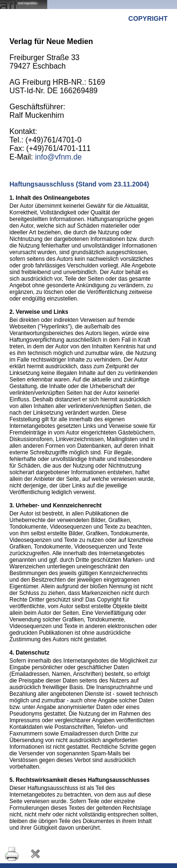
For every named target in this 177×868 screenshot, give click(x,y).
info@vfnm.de (58, 157)
